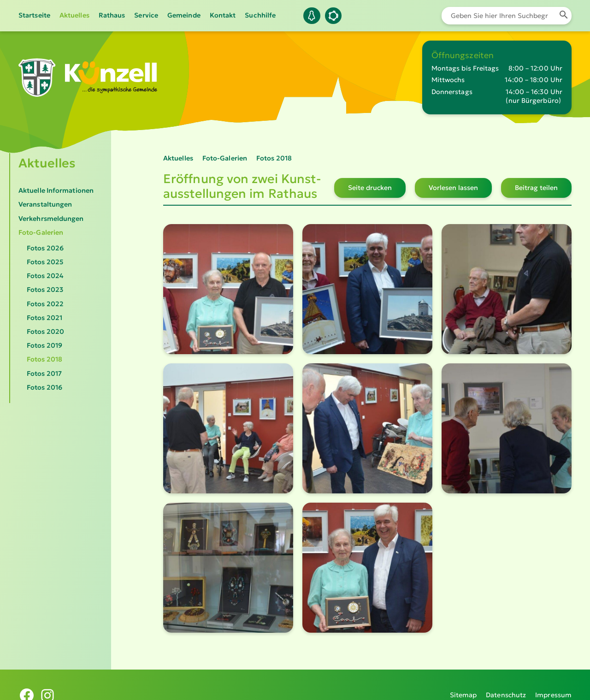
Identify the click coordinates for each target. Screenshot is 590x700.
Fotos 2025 (45, 262)
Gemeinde (184, 15)
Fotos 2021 (44, 318)
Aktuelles (74, 15)
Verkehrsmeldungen (51, 219)
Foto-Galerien (41, 232)
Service (146, 15)
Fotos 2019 (44, 345)
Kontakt (223, 15)
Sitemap (463, 684)
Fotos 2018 (44, 359)
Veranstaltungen (45, 204)
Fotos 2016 (44, 387)
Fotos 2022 (45, 304)
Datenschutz (506, 684)
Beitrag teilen (536, 188)
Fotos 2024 (45, 276)
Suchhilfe (260, 15)
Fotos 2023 (45, 290)
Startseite (34, 15)
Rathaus (112, 15)
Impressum (553, 684)
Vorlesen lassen (453, 188)
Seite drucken (370, 188)
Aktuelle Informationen (56, 190)
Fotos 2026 (45, 248)
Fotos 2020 (45, 332)
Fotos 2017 (44, 374)
